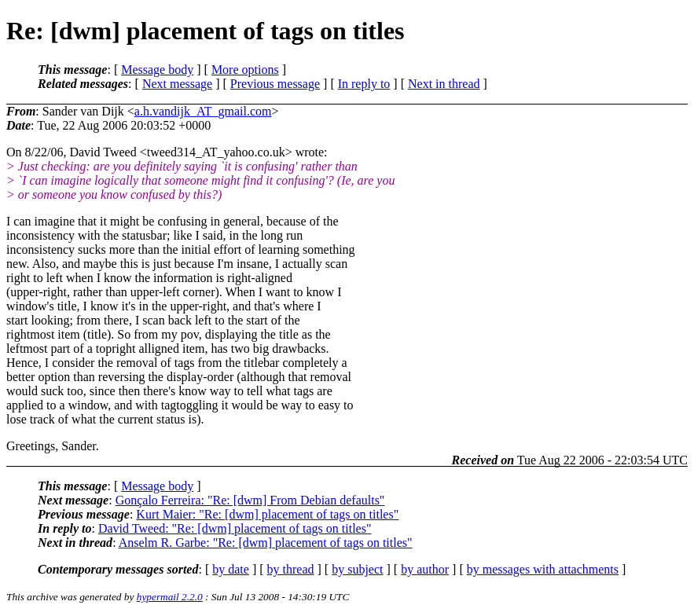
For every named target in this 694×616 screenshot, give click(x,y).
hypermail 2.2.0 (170, 597)
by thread (291, 569)
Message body (157, 70)
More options (245, 70)
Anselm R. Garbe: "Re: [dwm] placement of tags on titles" (266, 543)
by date (231, 569)
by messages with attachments (543, 569)
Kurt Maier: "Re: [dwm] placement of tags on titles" (267, 514)
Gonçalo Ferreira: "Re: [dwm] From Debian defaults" (250, 500)
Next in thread (444, 84)
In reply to (364, 84)
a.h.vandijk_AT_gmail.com (203, 111)
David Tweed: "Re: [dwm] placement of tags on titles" (235, 528)
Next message (177, 84)
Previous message (275, 84)
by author (425, 569)
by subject (357, 569)
